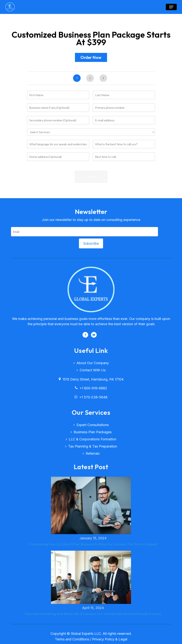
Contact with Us (93, 370)
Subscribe (91, 243)
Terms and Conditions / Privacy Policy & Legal (91, 639)
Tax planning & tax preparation (93, 446)
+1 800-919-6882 (91, 388)
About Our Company (93, 363)
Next (91, 177)
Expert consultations (93, 425)
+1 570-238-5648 (91, 397)
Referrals (93, 453)
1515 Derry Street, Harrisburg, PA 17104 (91, 379)
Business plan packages (93, 432)
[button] (171, 7)
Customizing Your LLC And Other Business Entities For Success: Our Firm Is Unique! (93, 544)
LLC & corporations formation (93, 439)
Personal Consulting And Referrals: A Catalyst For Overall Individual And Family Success (93, 614)
